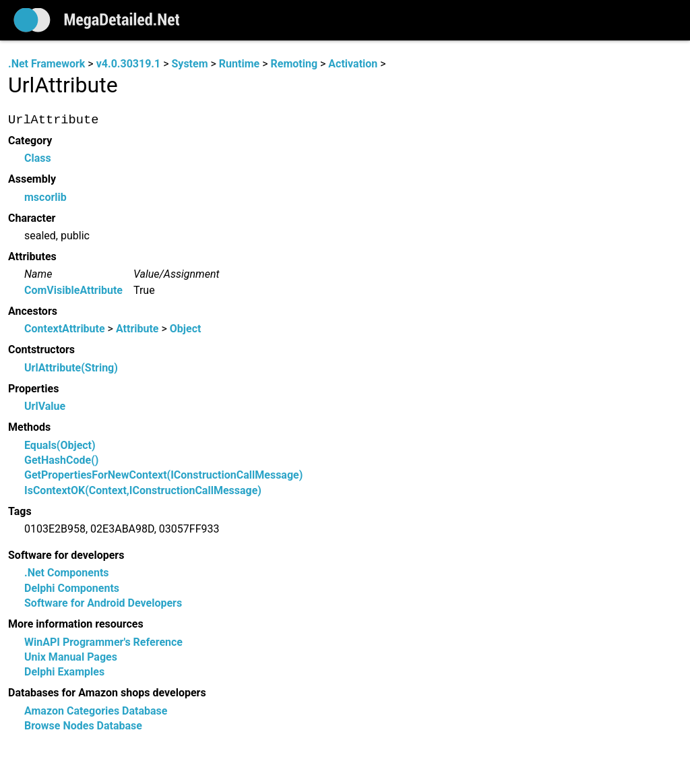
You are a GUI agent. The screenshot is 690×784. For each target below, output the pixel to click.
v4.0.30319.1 (128, 64)
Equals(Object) (60, 445)
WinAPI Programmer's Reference (103, 642)
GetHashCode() (61, 460)
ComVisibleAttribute (73, 290)
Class (38, 159)
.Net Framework (46, 64)
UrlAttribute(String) (71, 368)
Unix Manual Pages (71, 657)
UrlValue (45, 407)
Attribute (137, 329)
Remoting (294, 64)
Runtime (239, 64)
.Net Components (67, 573)
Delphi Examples (64, 672)
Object (186, 329)
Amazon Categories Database (96, 711)
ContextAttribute (65, 329)
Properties (33, 389)
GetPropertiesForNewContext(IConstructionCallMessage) (163, 476)
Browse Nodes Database (83, 726)
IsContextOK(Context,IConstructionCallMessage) (143, 490)
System (189, 64)
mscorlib (45, 197)
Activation (353, 64)
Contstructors (41, 350)
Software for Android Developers (103, 603)
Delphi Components (72, 588)
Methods (29, 427)
